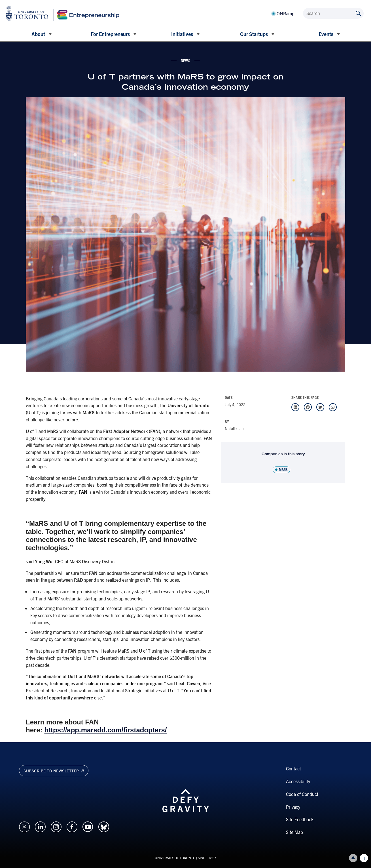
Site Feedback (300, 819)
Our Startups (254, 34)
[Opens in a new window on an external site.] (24, 826)
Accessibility (298, 781)
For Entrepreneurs (110, 34)
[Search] (333, 13)
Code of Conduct (302, 794)
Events (326, 34)
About (38, 34)
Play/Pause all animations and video (364, 858)
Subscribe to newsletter (54, 771)
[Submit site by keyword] (358, 13)
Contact (293, 768)
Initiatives (182, 34)
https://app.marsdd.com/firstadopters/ (105, 730)
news (186, 60)
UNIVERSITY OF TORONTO (175, 858)
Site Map (294, 832)
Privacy (293, 807)
